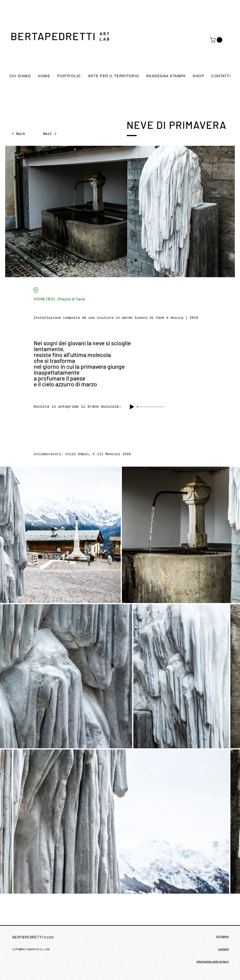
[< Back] (27, 134)
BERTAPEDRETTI (53, 36)
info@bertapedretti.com (31, 949)
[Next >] (45, 134)
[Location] (36, 290)
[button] (217, 40)
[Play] (132, 407)
